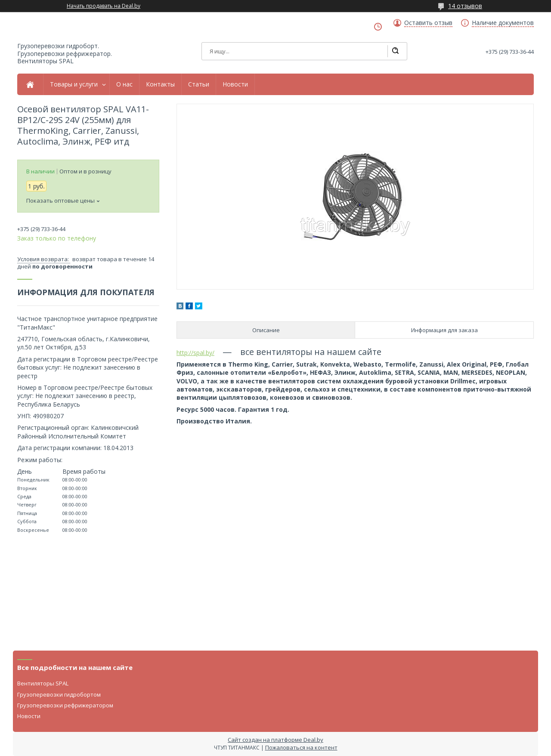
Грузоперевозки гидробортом (59, 694)
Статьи (199, 84)
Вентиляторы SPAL (43, 683)
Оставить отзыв (428, 23)
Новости (235, 84)
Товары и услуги (74, 84)
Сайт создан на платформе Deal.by (275, 740)
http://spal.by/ (195, 353)
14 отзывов (465, 6)
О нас (124, 84)
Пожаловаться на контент (301, 747)
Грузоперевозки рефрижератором (65, 705)
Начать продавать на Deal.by (104, 6)
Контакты (160, 84)
